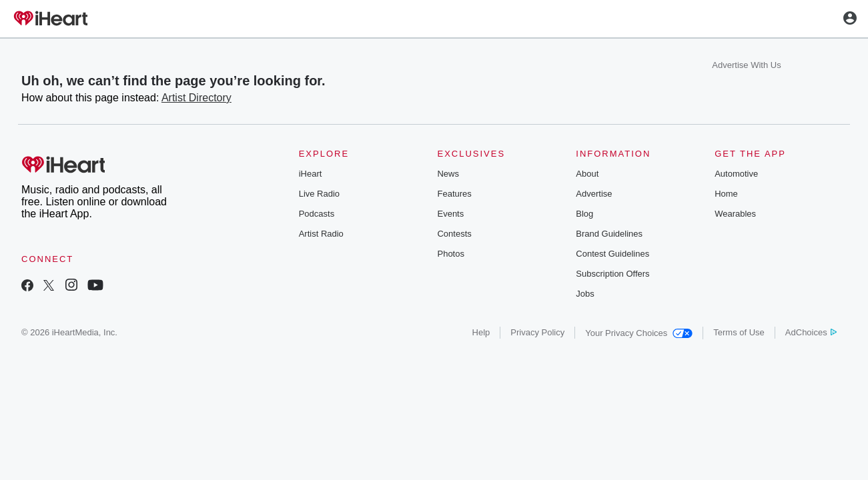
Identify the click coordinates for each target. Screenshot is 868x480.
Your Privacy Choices (639, 333)
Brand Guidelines (609, 234)
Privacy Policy (537, 332)
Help (481, 332)
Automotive (736, 174)
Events (450, 214)
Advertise (594, 194)
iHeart (311, 174)
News (448, 174)
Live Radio (319, 194)
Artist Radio (321, 234)
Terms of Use (739, 332)
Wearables (735, 214)
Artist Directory (196, 98)
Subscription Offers (612, 274)
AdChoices (811, 332)
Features (454, 194)
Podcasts (317, 214)
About (587, 174)
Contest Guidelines (612, 254)
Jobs (585, 294)
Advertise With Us (746, 65)
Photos (450, 254)
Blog (584, 214)
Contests (454, 234)
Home (726, 194)
